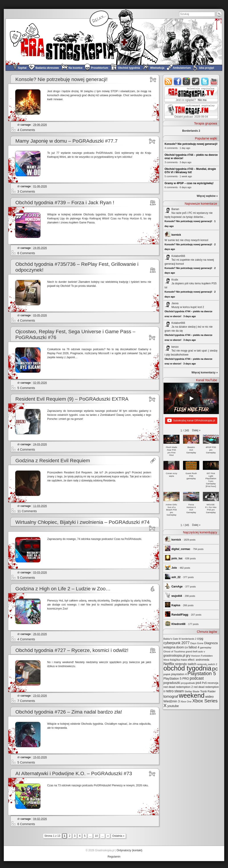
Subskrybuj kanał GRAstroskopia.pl (191, 421)
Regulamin (114, 857)
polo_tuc (177, 558)
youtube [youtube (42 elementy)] (173, 706)
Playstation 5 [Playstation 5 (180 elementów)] (202, 673)
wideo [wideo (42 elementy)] (210, 697)
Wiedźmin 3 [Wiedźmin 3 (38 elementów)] (172, 701)
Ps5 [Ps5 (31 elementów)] (204, 683)
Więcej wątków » (207, 196)
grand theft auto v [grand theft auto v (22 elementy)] (195, 652)
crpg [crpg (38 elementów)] (200, 639)
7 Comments (26, 701)
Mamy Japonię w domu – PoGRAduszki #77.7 (66, 141)
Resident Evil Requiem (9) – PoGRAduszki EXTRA (72, 399)
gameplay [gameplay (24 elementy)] (206, 647)
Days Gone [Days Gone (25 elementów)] (197, 643)
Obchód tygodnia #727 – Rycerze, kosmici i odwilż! (72, 650)
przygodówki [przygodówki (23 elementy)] (188, 683)
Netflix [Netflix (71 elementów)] (169, 664)
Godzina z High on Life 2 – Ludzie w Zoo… (63, 589)
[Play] (191, 398)
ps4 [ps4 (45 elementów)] (198, 683)
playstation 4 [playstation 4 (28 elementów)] (179, 674)
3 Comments (26, 192)
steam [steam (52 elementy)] (179, 691)
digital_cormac (181, 549)
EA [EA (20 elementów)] (186, 647)
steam (196, 81)
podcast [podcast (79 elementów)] (197, 678)
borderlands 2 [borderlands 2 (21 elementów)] (189, 639)
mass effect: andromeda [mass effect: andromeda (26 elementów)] (195, 660)
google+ (187, 81)
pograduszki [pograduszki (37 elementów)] (172, 683)
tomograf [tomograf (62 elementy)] (171, 696)
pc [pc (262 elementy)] (215, 669)
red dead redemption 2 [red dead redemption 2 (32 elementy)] (178, 687)
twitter (205, 81)
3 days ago (190, 316)
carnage (26, 125)
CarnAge (177, 587)
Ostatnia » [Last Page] (118, 836)
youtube (214, 81)
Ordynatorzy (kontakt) (129, 850)
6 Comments (26, 253)
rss (168, 81)
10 (96, 836)
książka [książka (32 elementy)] (175, 660)
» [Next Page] (108, 836)
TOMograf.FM (190, 111)
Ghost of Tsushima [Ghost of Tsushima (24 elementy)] (174, 651)
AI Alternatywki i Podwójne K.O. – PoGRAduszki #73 (74, 773)
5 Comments (26, 388)
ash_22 (176, 577)
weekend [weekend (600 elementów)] (192, 695)
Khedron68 (178, 624)
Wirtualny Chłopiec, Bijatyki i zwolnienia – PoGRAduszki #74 (82, 522)
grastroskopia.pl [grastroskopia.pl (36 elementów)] (174, 656)
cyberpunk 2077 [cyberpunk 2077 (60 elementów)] (176, 643)
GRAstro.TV (191, 94)
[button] (196, 430)
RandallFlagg (180, 615)
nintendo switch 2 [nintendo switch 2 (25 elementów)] (207, 664)
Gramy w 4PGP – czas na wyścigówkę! (189, 183)
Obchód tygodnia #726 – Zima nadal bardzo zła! (69, 712)
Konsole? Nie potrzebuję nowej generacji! (61, 79)
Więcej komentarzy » (205, 373)
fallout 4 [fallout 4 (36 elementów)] (194, 647)
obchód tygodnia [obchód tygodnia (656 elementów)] (187, 668)
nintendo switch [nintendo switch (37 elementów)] (186, 664)
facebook (178, 81)
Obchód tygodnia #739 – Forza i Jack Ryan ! (65, 203)
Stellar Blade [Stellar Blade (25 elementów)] (192, 691)
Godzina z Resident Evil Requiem (53, 461)
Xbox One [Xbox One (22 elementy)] (186, 701)
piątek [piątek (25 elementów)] (167, 674)
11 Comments (27, 511)
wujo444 (177, 596)
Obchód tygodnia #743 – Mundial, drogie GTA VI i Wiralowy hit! (190, 171)
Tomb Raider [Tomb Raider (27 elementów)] (208, 691)
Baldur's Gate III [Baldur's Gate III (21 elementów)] (172, 639)
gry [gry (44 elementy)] (188, 656)
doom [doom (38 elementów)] (180, 647)
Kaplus (176, 605)
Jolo (174, 568)
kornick (176, 235)
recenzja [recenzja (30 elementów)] (213, 683)
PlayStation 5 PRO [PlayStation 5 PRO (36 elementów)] (176, 679)
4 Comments (26, 130)
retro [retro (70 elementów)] (170, 691)
